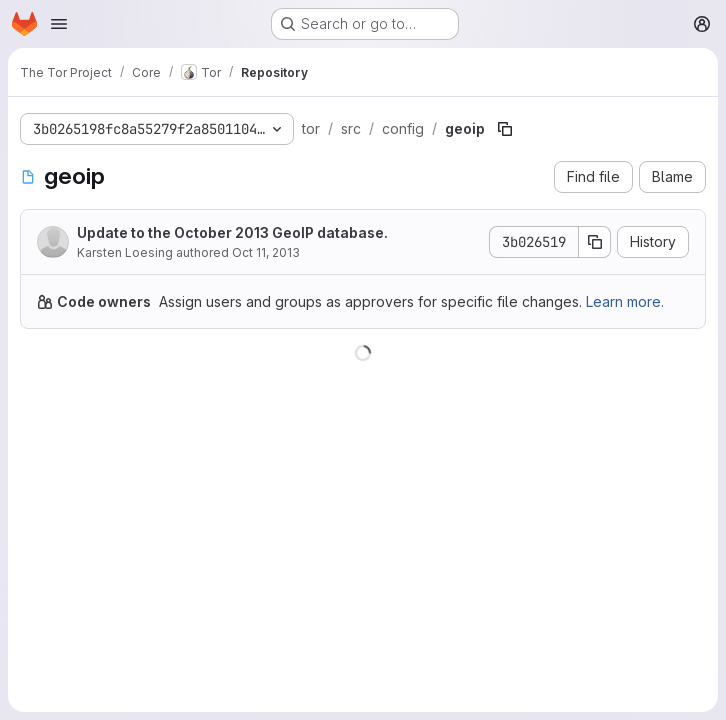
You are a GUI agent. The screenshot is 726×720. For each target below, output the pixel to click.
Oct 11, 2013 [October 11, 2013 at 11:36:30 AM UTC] (266, 252)
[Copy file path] (505, 129)
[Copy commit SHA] (595, 242)
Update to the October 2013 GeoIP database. (232, 232)
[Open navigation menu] (59, 24)
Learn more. (625, 301)
